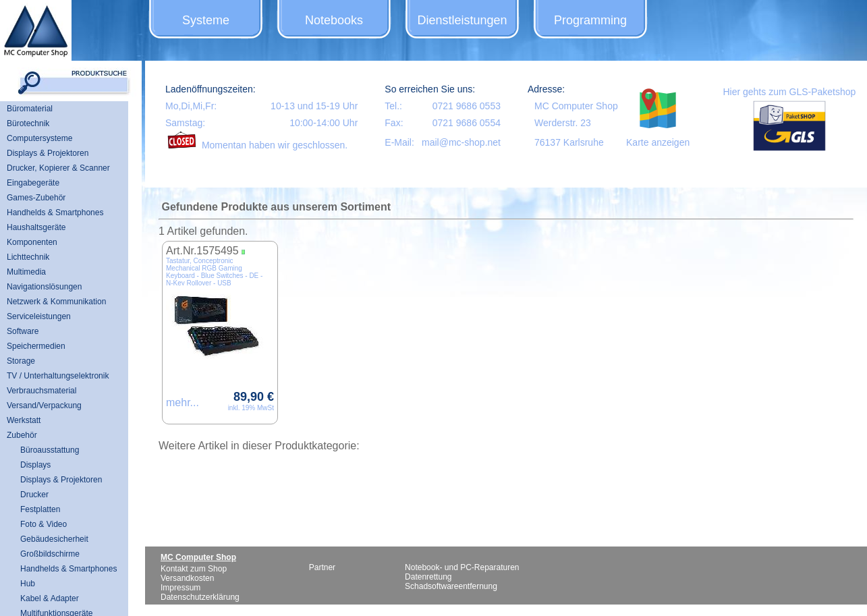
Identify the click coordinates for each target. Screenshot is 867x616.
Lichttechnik (28, 257)
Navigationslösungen (44, 287)
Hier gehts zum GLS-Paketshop (789, 92)
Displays (35, 465)
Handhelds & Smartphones (55, 213)
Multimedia (26, 272)
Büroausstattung (50, 450)
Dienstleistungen (462, 20)
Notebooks (334, 20)
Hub (28, 584)
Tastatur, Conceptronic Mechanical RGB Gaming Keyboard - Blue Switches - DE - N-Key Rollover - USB (214, 272)
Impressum (180, 588)
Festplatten (40, 509)
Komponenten (32, 242)
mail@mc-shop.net (461, 142)
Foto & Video (44, 524)
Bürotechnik (28, 123)
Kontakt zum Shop (194, 569)
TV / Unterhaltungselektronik (58, 376)
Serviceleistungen (39, 316)
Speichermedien (36, 346)
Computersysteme (39, 138)
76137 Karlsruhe (569, 142)
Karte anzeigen (658, 142)
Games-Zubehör (36, 198)
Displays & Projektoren (48, 153)
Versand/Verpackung (44, 405)
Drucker (34, 495)
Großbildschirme (50, 554)
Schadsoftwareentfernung (451, 586)
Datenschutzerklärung (200, 597)
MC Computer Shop (576, 106)
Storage (21, 361)
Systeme (206, 20)
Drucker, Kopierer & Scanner (58, 168)
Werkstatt (24, 420)
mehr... (183, 402)
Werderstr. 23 (563, 123)
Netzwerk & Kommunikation (56, 302)
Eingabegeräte (33, 183)
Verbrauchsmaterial (41, 391)
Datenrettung (428, 577)
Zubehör (22, 435)
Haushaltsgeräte (36, 227)
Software (23, 331)
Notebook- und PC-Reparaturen (462, 567)
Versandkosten (187, 578)
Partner (322, 567)
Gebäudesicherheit (54, 539)
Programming (590, 20)
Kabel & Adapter (50, 598)
